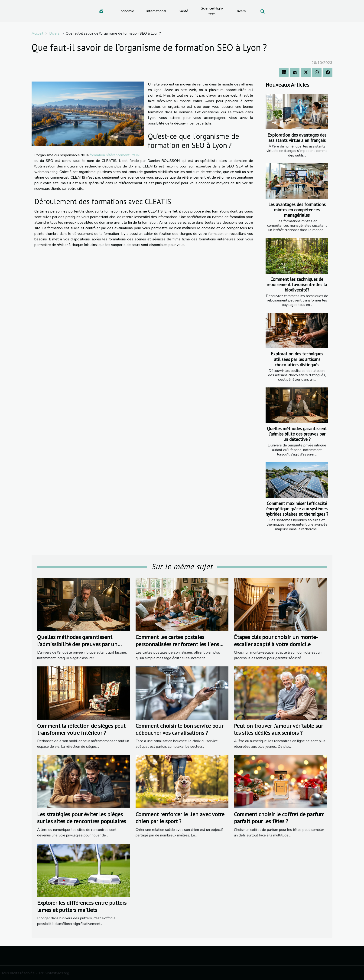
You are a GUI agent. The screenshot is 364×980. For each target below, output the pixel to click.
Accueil (37, 33)
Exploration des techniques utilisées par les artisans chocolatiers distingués (297, 359)
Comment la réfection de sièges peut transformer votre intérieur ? (81, 729)
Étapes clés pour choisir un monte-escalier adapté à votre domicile (276, 641)
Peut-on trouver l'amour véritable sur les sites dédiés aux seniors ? (278, 729)
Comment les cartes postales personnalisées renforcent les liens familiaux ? (177, 644)
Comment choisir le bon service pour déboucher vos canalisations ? (179, 729)
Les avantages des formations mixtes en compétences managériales (297, 210)
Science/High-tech (212, 11)
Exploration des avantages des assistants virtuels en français (297, 138)
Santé (184, 11)
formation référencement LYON (115, 155)
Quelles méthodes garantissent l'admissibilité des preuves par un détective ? (297, 434)
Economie (126, 11)
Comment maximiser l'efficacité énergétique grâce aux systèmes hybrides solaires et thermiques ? (297, 509)
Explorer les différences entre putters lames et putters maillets (82, 906)
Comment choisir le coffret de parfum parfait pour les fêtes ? (279, 818)
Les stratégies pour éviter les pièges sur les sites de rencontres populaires (82, 818)
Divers (241, 11)
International (156, 11)
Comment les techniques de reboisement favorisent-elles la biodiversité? (297, 284)
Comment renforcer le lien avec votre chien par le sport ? (180, 818)
